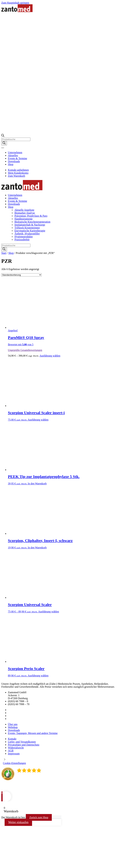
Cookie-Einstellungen (14, 763)
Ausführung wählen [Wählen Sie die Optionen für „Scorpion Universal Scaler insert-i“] (38, 420)
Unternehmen (15, 152)
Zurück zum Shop (39, 817)
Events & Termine (18, 158)
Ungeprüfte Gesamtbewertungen (25, 350)
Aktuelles (13, 155)
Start (4, 253)
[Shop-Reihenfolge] (21, 275)
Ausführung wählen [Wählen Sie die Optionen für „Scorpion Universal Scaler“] (49, 612)
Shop (11, 164)
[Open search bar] (3, 136)
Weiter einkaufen (18, 822)
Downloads (14, 161)
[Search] (4, 143)
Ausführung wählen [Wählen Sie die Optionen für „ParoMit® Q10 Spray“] (50, 356)
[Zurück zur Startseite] (17, 11)
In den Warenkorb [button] (37, 484)
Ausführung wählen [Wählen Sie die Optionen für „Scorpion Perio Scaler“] (38, 676)
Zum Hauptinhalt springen (15, 3)
